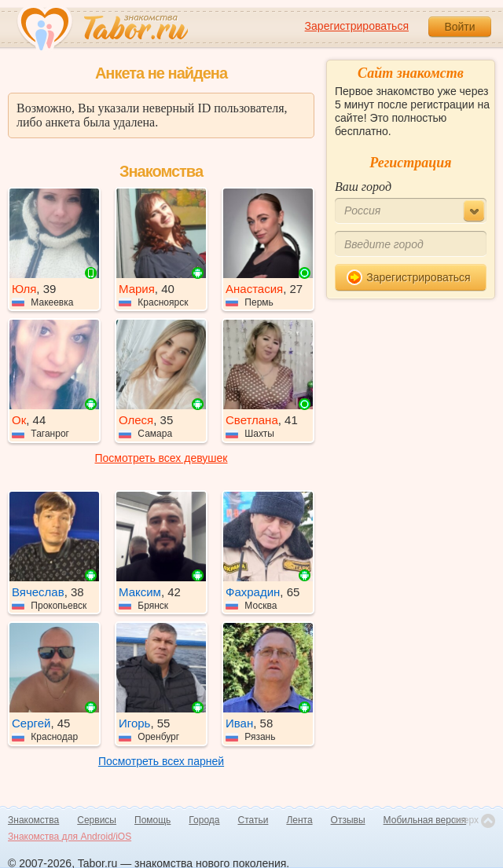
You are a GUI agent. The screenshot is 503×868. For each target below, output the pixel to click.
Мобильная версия (425, 820)
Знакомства (33, 820)
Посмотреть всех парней (161, 761)
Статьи (253, 820)
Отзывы (348, 820)
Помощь (152, 820)
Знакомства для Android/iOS (70, 837)
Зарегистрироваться (357, 26)
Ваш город (363, 187)
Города (204, 820)
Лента (299, 820)
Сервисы (97, 820)
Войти (459, 27)
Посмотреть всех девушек (162, 458)
